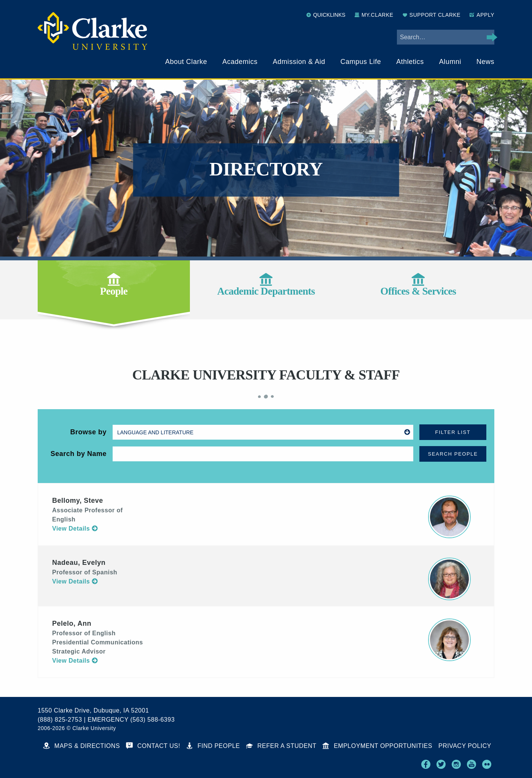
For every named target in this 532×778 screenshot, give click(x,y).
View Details (75, 528)
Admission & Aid (299, 62)
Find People (213, 746)
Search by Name (79, 454)
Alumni (450, 62)
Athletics (410, 62)
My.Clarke (374, 15)
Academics (240, 62)
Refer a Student (281, 746)
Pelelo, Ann (72, 623)
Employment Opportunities (377, 746)
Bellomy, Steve (78, 501)
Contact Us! (153, 746)
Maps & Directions (81, 746)
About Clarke (186, 62)
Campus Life (361, 62)
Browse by (88, 432)
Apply (482, 15)
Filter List (453, 432)
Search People (453, 454)
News (485, 62)
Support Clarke (432, 15)
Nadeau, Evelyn (79, 563)
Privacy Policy (465, 746)
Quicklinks (326, 15)
